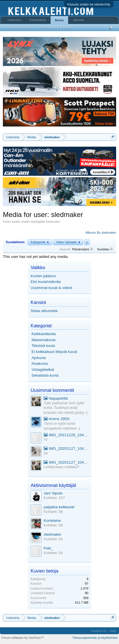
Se (46, 453)
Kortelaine (52, 521)
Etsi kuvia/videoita (46, 282)
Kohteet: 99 (53, 512)
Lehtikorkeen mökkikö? (61, 467)
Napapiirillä (56, 398)
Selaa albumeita (44, 311)
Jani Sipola (53, 493)
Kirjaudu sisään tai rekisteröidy (89, 4)
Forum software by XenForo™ (23, 638)
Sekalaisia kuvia (45, 375)
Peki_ (48, 548)
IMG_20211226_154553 (66, 435)
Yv (46, 440)
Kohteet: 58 (53, 525)
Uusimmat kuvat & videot (51, 288)
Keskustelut (38, 20)
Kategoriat (40, 242)
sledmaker (52, 534)
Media (59, 20)
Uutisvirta (14, 20)
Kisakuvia (40, 363)
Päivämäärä (83, 249)
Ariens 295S (57, 419)
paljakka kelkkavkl (59, 507)
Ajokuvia (39, 358)
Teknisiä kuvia (43, 346)
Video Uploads (68, 242)
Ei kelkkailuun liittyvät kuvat (54, 352)
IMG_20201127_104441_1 (66, 448)
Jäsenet (78, 20)
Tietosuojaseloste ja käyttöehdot (95, 638)
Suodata (105, 249)
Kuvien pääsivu (43, 276)
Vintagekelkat (43, 370)
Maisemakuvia (43, 340)
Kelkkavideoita (44, 334)
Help (113, 631)
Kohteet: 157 (54, 498)
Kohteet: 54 (53, 539)
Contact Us (99, 631)
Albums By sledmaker (101, 233)
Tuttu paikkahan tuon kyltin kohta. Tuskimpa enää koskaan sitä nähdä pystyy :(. (66, 408)
